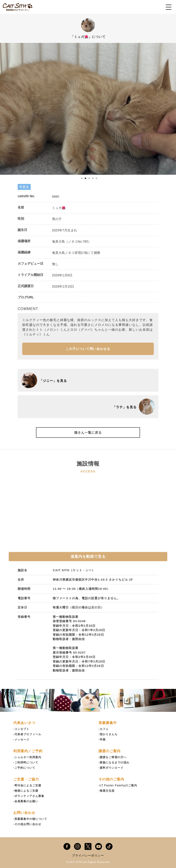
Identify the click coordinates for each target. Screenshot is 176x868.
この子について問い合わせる (88, 349)
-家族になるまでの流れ (114, 763)
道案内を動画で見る (88, 556)
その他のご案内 (111, 779)
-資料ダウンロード (111, 768)
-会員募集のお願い (26, 801)
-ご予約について (24, 768)
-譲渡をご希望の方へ (113, 757)
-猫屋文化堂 (107, 791)
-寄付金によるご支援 (27, 785)
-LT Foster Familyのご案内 (118, 785)
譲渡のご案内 (110, 751)
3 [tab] (89, 178)
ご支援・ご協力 (26, 779)
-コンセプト (21, 729)
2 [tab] (85, 178)
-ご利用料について (26, 763)
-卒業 (102, 740)
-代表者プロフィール (27, 734)
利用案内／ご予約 (28, 751)
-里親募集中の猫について (30, 819)
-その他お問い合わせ (27, 824)
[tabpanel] (88, 109)
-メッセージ (21, 740)
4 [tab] (93, 178)
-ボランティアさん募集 (29, 796)
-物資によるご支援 (26, 791)
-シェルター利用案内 (27, 757)
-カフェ (104, 729)
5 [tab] (96, 178)
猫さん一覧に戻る (88, 433)
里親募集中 (108, 723)
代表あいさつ (24, 723)
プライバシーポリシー (88, 856)
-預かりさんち (108, 734)
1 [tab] (82, 178)
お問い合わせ (24, 813)
